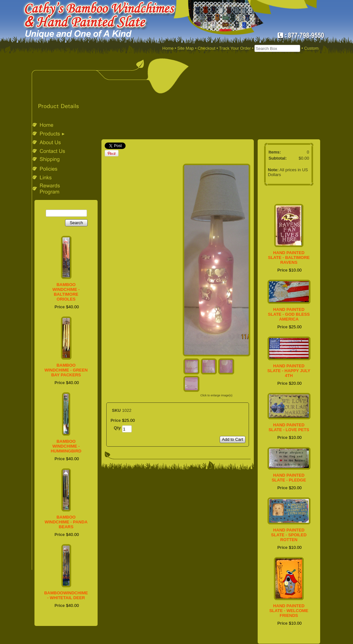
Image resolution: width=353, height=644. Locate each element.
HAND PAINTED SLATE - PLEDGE (289, 478)
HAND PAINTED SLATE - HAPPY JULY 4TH (289, 371)
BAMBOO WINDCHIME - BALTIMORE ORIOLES (66, 292)
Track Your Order (235, 48)
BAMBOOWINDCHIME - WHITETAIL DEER (66, 595)
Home (168, 48)
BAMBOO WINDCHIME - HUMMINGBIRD (66, 446)
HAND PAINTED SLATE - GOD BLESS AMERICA (289, 314)
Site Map (186, 48)
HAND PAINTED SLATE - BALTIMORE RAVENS (289, 258)
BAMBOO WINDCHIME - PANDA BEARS (66, 522)
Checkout (207, 48)
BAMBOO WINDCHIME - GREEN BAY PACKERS (66, 370)
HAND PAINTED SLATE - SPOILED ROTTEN (289, 535)
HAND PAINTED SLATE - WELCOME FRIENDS (289, 611)
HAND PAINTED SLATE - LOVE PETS (289, 427)
